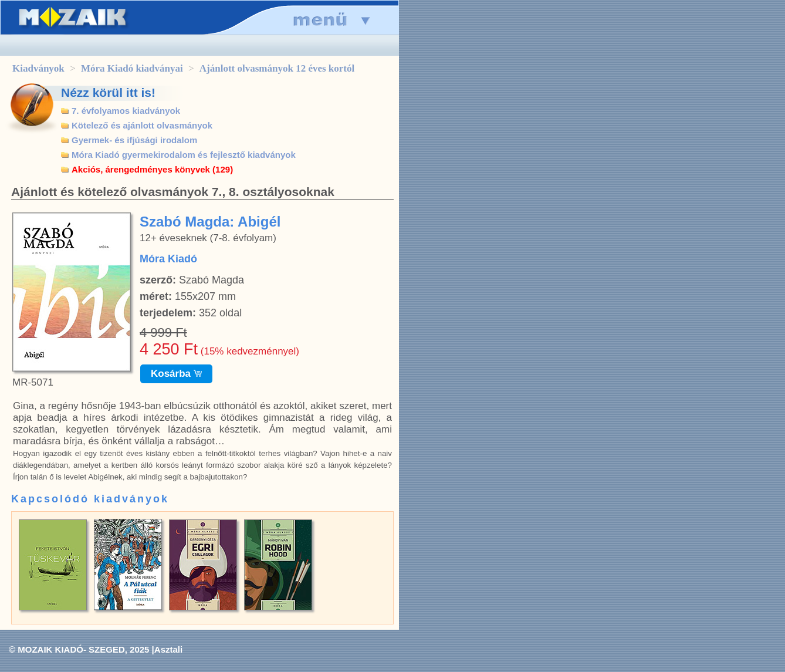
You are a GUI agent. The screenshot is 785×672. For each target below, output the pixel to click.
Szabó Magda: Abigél (210, 222)
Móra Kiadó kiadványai (132, 68)
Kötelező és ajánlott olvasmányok (142, 125)
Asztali (168, 649)
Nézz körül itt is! (108, 92)
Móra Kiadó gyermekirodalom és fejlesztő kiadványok (184, 155)
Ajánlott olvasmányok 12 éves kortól (277, 68)
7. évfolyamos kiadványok (126, 111)
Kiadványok (38, 68)
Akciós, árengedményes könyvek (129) (152, 169)
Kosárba (176, 374)
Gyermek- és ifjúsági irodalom (134, 140)
